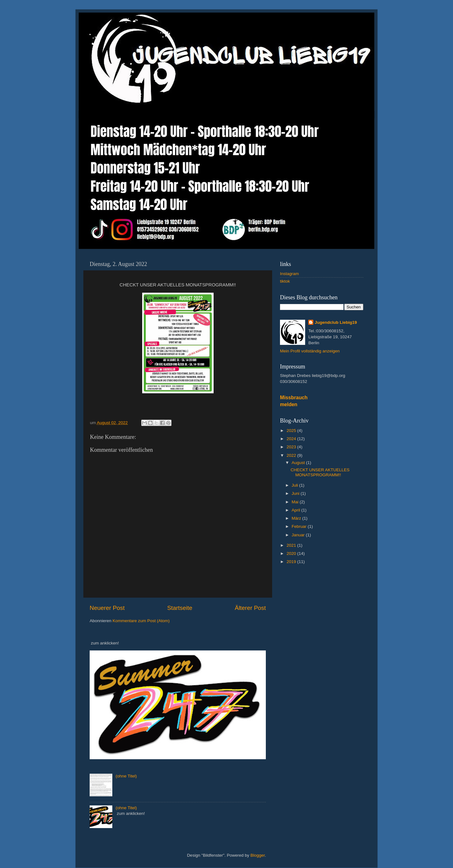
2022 (292, 455)
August (299, 463)
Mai (296, 502)
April (296, 510)
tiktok (285, 281)
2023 (292, 447)
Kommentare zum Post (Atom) (141, 621)
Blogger (258, 855)
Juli (295, 485)
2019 (292, 562)
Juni (296, 493)
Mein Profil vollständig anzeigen (310, 351)
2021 (292, 545)
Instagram (289, 274)
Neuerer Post (107, 608)
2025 (292, 431)
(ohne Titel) (126, 776)
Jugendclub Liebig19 (336, 322)
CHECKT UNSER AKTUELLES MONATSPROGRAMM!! (320, 472)
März (297, 518)
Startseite (180, 608)
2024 (292, 439)
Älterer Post (250, 608)
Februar (300, 526)
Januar (299, 535)
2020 (292, 553)
